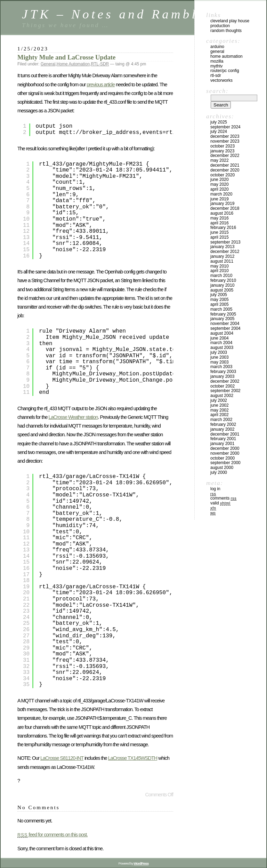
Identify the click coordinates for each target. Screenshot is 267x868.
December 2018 (225, 208)
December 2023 (225, 136)
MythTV (216, 66)
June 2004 (220, 338)
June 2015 (220, 232)
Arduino (217, 47)
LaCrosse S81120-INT (62, 758)
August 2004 (222, 333)
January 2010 (222, 285)
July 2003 (219, 352)
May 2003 (220, 362)
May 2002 (220, 410)
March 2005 (221, 309)
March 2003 (221, 367)
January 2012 (222, 256)
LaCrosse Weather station (73, 417)
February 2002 (223, 424)
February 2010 (223, 280)
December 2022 (225, 156)
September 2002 (225, 391)
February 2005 (223, 314)
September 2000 (225, 463)
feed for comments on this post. (52, 835)
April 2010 (220, 271)
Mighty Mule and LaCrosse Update (66, 57)
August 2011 (222, 261)
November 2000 (225, 453)
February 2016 (223, 228)
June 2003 (220, 357)
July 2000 (219, 472)
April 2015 (220, 237)
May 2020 (220, 184)
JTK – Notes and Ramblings (126, 14)
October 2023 (222, 146)
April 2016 (220, 223)
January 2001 (222, 444)
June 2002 (220, 405)
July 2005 (219, 295)
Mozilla (217, 61)
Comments (223, 498)
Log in (215, 489)
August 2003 (222, 348)
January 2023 (222, 151)
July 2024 (219, 132)
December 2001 (225, 434)
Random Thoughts (226, 31)
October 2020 (222, 175)
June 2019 (220, 199)
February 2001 (223, 439)
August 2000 (222, 468)
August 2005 (222, 290)
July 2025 (219, 122)
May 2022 (220, 160)
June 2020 (220, 180)
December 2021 (225, 165)
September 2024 (225, 127)
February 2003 (223, 372)
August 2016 (222, 213)
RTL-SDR (100, 64)
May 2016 (220, 218)
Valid (220, 503)
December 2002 (225, 381)
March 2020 (221, 194)
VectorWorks (221, 80)
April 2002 (220, 415)
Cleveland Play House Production (230, 23)
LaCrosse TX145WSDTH (133, 758)
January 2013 (222, 247)
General (48, 64)
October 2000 (222, 458)
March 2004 (221, 343)
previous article (101, 85)
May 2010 (220, 266)
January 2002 (222, 429)
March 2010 (221, 276)
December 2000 (225, 448)
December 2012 (225, 252)
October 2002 (222, 386)
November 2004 (225, 324)
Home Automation (73, 64)
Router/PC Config (225, 71)
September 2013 (225, 242)
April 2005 (220, 304)
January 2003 (222, 376)
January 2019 (222, 204)
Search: (217, 91)
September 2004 (225, 328)
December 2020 (225, 170)
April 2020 (220, 189)
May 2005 (220, 300)
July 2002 (219, 400)
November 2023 (225, 141)
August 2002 (222, 396)
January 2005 (222, 319)
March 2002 (221, 420)
